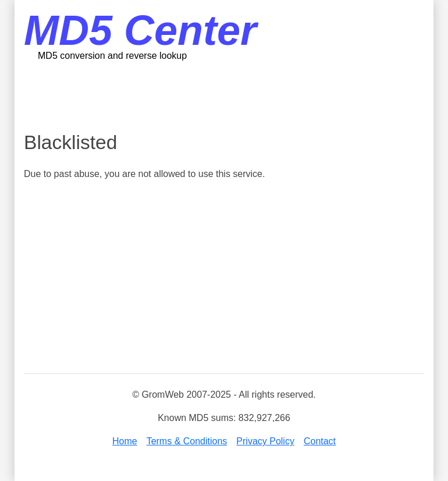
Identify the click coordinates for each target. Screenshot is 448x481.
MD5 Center (140, 30)
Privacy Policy (265, 441)
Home (125, 441)
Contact (320, 441)
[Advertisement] (236, 96)
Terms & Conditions (187, 441)
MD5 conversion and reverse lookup (112, 56)
